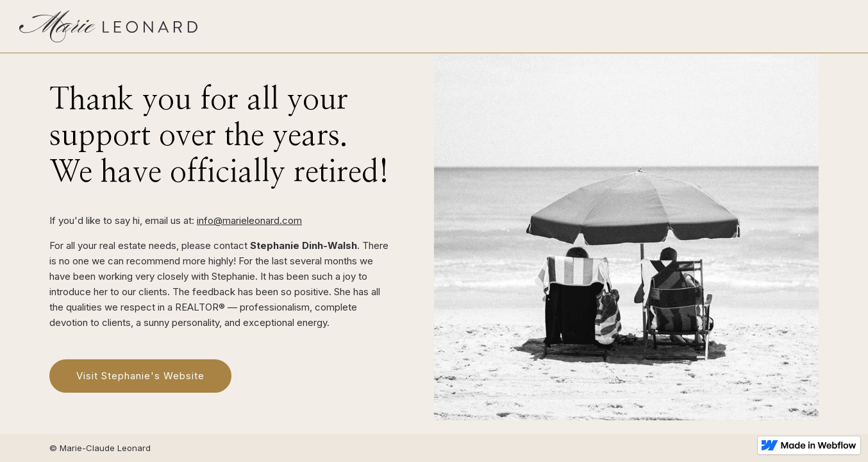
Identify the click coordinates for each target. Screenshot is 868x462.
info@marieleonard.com (249, 220)
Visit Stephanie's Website (140, 376)
